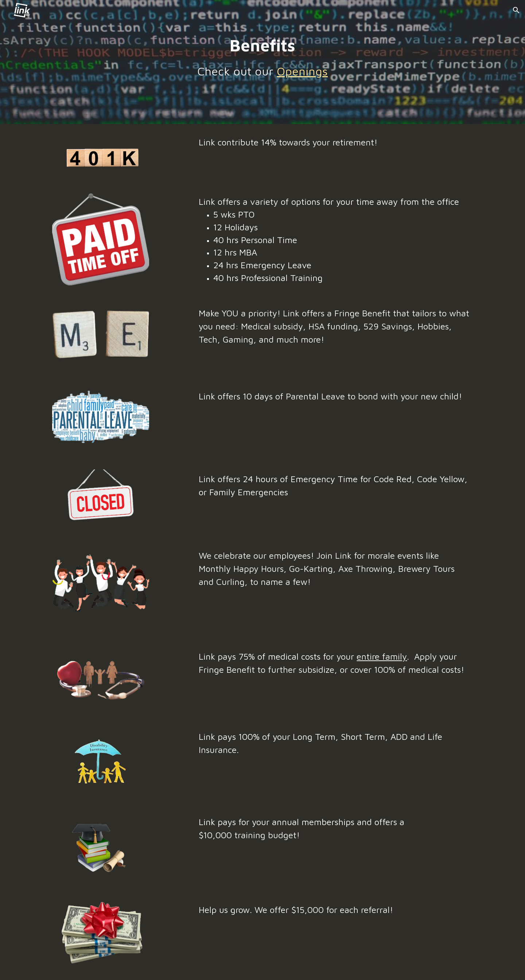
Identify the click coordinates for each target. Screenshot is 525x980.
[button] (516, 10)
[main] (262, 57)
